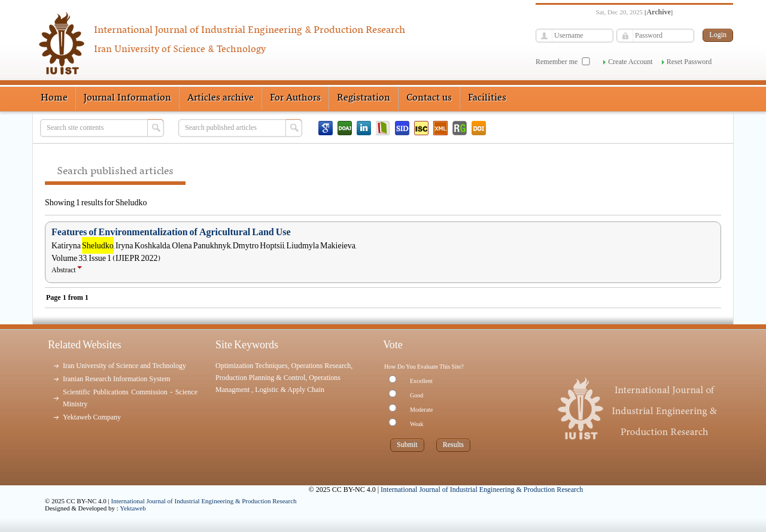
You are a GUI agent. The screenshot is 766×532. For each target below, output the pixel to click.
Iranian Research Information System (117, 379)
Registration (364, 98)
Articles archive (221, 98)
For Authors (295, 98)
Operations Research (321, 366)
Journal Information (127, 98)
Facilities (487, 98)
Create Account (630, 62)
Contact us (429, 98)
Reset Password (689, 62)
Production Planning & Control (260, 378)
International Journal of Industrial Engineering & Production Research (204, 501)
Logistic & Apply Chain (290, 390)
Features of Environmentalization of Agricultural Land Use (171, 232)
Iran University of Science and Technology (124, 366)
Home (54, 98)
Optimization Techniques (252, 366)
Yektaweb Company (92, 417)
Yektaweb (133, 508)
